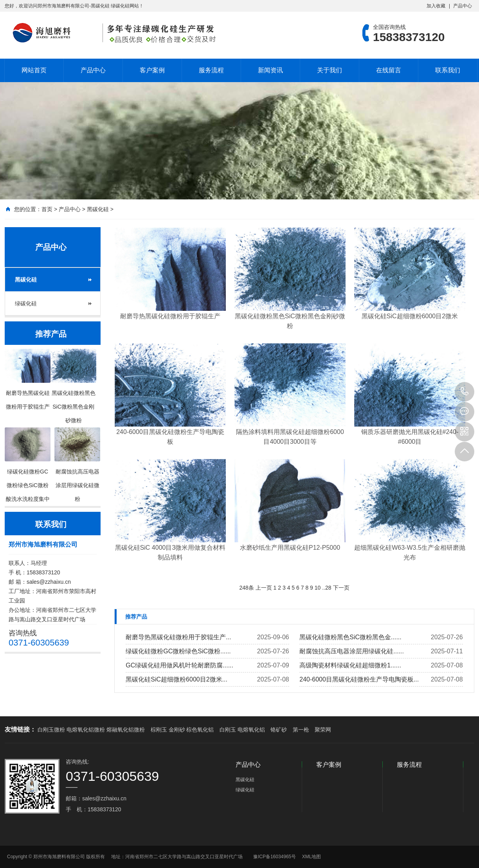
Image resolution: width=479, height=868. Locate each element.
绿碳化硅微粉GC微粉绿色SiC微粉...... (178, 651)
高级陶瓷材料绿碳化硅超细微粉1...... (350, 665)
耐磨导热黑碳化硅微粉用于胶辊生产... (178, 637)
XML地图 (312, 857)
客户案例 (152, 70)
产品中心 (463, 6)
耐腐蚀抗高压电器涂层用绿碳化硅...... (352, 651)
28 (328, 588)
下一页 (341, 588)
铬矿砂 (279, 730)
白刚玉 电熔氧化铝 (242, 730)
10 (318, 588)
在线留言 (389, 70)
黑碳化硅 (98, 209)
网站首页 (34, 70)
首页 (47, 209)
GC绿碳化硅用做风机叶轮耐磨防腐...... (179, 665)
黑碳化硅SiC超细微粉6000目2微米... (176, 679)
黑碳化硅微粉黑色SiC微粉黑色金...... (350, 637)
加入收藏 (436, 6)
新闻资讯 (270, 70)
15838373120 (465, 392)
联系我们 (448, 70)
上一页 (264, 588)
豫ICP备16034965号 (275, 857)
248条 (246, 588)
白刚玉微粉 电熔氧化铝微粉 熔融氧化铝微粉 (91, 730)
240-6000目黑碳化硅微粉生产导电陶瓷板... (359, 679)
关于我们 (330, 70)
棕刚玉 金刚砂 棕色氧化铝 (182, 730)
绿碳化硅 (26, 303)
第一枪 (301, 730)
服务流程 (211, 70)
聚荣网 (323, 730)
